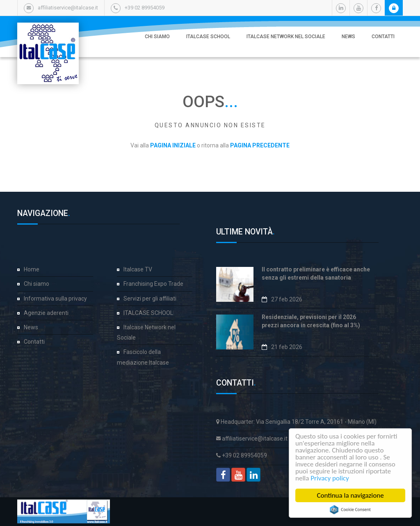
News (348, 37)
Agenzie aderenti (46, 313)
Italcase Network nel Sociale (286, 37)
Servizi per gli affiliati (150, 299)
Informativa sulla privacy (55, 299)
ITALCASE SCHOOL (208, 37)
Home (32, 269)
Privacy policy (331, 478)
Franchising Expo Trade (153, 284)
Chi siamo (157, 37)
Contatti (383, 37)
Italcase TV (138, 269)
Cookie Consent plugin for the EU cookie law (352, 510)
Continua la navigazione (352, 495)
